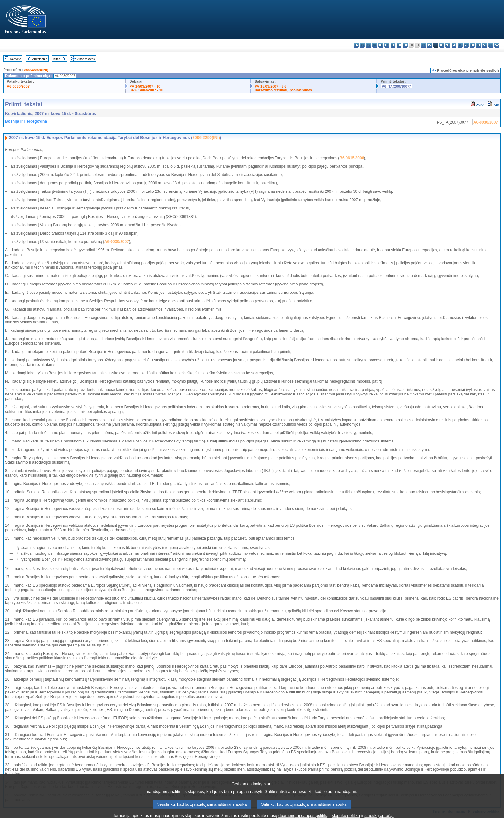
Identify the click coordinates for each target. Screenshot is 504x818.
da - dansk (375, 45)
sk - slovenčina (478, 45)
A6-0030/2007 (18, 86)
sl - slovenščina (485, 45)
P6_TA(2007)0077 (396, 86)
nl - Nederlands (454, 45)
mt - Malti (448, 45)
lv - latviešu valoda (430, 45)
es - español (362, 45)
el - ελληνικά (393, 45)
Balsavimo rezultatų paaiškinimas (283, 90)
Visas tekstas (86, 59)
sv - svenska (497, 45)
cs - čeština (369, 45)
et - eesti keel (387, 45)
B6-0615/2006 (352, 158)
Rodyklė (16, 59)
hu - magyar (442, 45)
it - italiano (423, 45)
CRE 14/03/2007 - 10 (146, 90)
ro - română (472, 45)
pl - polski (460, 45)
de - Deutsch (381, 45)
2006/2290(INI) (36, 70)
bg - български (356, 45)
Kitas (57, 59)
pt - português (466, 45)
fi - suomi (491, 45)
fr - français (405, 45)
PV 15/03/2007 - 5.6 (271, 86)
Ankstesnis (40, 59)
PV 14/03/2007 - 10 (145, 86)
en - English (399, 45)
